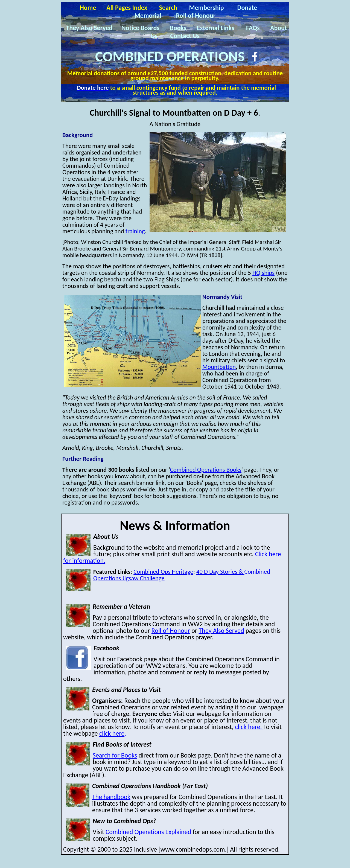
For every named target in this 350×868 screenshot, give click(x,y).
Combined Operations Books (206, 470)
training (135, 231)
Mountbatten (219, 367)
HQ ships (263, 273)
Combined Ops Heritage (163, 572)
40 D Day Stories (220, 572)
